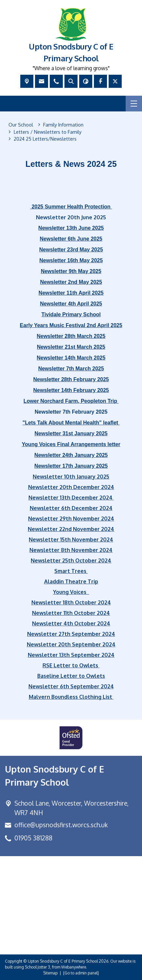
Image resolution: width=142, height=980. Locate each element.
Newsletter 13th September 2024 (71, 655)
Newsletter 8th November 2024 (71, 550)
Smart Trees (71, 571)
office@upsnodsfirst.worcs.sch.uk (61, 825)
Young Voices (71, 592)
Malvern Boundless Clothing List (71, 697)
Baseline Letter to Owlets (71, 676)
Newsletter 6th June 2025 (71, 239)
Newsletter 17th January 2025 (71, 466)
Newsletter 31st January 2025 (71, 433)
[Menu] (134, 104)
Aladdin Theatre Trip (71, 581)
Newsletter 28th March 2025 (71, 336)
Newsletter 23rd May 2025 (71, 250)
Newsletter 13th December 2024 (71, 498)
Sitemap (50, 973)
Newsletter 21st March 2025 (71, 347)
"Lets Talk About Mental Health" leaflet (71, 423)
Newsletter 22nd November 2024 (71, 529)
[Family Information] (63, 125)
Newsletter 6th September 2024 (71, 686)
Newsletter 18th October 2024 (71, 602)
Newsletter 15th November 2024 (71, 539)
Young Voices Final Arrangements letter (71, 444)
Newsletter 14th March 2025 (71, 358)
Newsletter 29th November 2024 (71, 519)
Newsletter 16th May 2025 (71, 260)
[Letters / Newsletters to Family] (48, 132)
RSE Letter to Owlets (71, 665)
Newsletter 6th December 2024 (71, 508)
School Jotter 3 (37, 967)
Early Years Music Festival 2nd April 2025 (71, 325)
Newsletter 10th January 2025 (71, 477)
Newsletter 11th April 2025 (71, 293)
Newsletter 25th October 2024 (71, 560)
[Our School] (21, 125)
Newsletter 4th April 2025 (71, 304)
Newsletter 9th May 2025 (71, 271)
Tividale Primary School (71, 314)
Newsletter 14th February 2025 (71, 390)
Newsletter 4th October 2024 (71, 623)
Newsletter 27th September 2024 (71, 634)
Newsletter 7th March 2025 (71, 369)
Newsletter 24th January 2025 (71, 455)
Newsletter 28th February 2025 (71, 379)
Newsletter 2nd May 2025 (71, 282)
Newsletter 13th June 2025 (71, 228)
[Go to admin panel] (81, 973)
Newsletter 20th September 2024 (71, 644)
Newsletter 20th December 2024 (71, 487)
